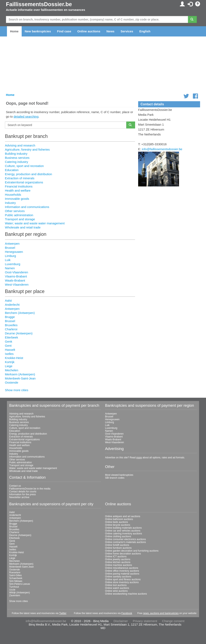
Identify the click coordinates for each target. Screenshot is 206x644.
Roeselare (15, 572)
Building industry (16, 154)
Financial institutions (19, 186)
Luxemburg (13, 264)
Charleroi (11, 329)
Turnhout (14, 587)
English (145, 31)
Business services (17, 158)
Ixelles (9, 354)
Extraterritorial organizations (24, 182)
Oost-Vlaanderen (16, 272)
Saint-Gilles (15, 575)
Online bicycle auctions (118, 525)
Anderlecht (12, 305)
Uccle (12, 590)
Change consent (173, 621)
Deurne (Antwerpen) (19, 333)
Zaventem (15, 595)
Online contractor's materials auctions (125, 542)
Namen (10, 268)
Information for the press (22, 494)
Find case (64, 31)
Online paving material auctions (122, 574)
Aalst (8, 300)
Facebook (127, 613)
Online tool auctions (116, 585)
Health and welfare (18, 190)
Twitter (63, 613)
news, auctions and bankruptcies (161, 613)
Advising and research (20, 145)
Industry (10, 203)
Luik (8, 260)
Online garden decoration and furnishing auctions (132, 551)
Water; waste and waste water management (35, 223)
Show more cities (17, 390)
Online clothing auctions (118, 536)
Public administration (19, 215)
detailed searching (26, 116)
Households (13, 195)
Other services (15, 211)
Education (12, 170)
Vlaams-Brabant (16, 276)
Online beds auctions (116, 522)
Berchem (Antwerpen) (20, 313)
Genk (9, 341)
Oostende (12, 382)
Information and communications (27, 207)
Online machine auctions (118, 565)
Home (14, 31)
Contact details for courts (23, 492)
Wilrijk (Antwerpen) (20, 593)
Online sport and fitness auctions (123, 579)
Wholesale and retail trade (23, 227)
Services (127, 31)
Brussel (10, 248)
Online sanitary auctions (118, 577)
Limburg (10, 256)
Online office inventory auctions (122, 571)
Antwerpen (12, 244)
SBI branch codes (115, 478)
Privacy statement (145, 621)
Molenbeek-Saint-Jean (20, 378)
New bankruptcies (38, 31)
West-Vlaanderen (17, 285)
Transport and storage (20, 219)
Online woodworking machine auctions (126, 594)
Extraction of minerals (20, 178)
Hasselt (10, 350)
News (110, 31)
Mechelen (12, 370)
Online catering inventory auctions (124, 534)
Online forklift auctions (117, 545)
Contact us (15, 486)
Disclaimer (121, 621)
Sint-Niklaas (16, 581)
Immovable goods (17, 199)
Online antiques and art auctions (123, 516)
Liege (9, 366)
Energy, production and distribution (29, 174)
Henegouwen (14, 252)
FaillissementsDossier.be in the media (30, 489)
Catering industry (16, 162)
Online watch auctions (117, 588)
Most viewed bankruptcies (119, 475)
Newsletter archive (19, 497)
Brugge (10, 317)
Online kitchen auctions (118, 562)
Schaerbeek (16, 578)
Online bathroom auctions (119, 519)
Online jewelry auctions (118, 559)
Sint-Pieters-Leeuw (20, 584)
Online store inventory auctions (122, 582)
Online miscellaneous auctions (122, 568)
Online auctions (89, 31)
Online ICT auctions (116, 557)
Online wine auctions (116, 591)
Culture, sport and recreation (24, 166)
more (139, 458)
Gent (8, 346)
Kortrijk (10, 362)
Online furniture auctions (118, 548)
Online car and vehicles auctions (123, 531)
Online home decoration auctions (123, 554)
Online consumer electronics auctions (125, 539)
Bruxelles (11, 325)
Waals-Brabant (15, 280)
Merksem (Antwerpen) (20, 374)
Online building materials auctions (123, 528)
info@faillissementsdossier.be (162, 149)
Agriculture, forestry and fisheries (27, 149)
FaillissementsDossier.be (39, 4)
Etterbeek (11, 337)
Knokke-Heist (14, 358)
